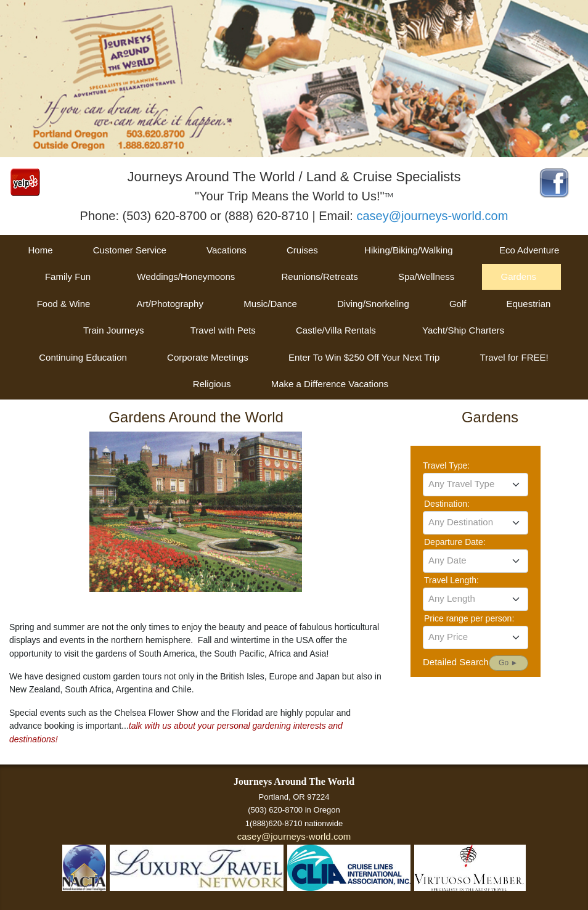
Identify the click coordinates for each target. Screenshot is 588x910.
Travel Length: (451, 580)
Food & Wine (64, 304)
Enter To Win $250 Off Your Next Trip (364, 357)
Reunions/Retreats (319, 277)
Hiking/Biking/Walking (409, 250)
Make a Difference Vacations (330, 384)
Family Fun (68, 277)
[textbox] (476, 484)
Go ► (508, 663)
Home (41, 250)
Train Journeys (114, 330)
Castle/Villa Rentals (336, 330)
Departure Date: (455, 542)
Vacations (227, 250)
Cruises (302, 250)
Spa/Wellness (426, 277)
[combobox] (476, 485)
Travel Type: (446, 465)
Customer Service (130, 250)
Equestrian (529, 304)
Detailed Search (456, 662)
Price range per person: (469, 618)
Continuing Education (83, 357)
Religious (212, 384)
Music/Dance (270, 304)
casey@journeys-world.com (432, 216)
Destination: (447, 504)
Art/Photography (170, 304)
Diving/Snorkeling (373, 304)
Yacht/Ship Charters (463, 330)
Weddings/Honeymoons (186, 277)
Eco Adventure (529, 250)
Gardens (518, 277)
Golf (458, 304)
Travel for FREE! (514, 357)
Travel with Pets (223, 330)
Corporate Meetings (208, 357)
